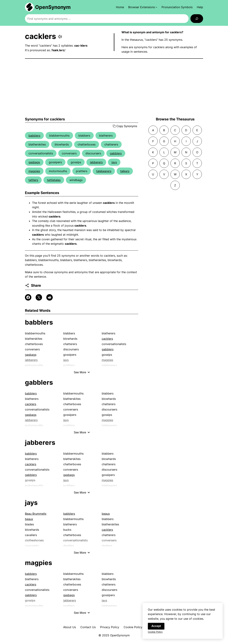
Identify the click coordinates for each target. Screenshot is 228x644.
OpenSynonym (53, 7)
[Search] (197, 19)
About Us (70, 627)
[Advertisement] (114, 88)
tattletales (54, 180)
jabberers (96, 162)
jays (114, 162)
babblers (34, 136)
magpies (34, 171)
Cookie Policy (133, 627)
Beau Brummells (36, 514)
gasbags (34, 162)
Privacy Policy (110, 627)
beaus (106, 514)
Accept (156, 628)
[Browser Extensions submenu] (143, 7)
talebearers (104, 171)
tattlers (33, 180)
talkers (125, 171)
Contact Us (88, 627)
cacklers (107, 339)
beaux (29, 519)
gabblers (116, 153)
